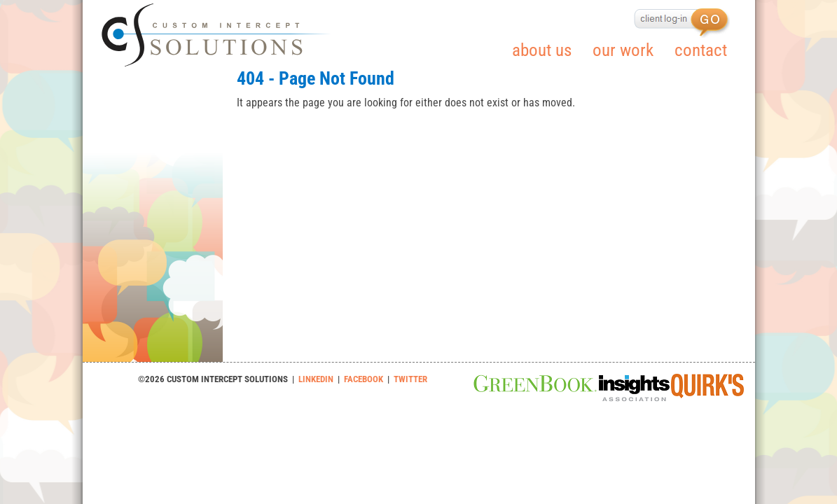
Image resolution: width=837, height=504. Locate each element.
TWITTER (410, 379)
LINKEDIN (316, 379)
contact (701, 50)
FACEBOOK (364, 379)
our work (623, 50)
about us (542, 50)
